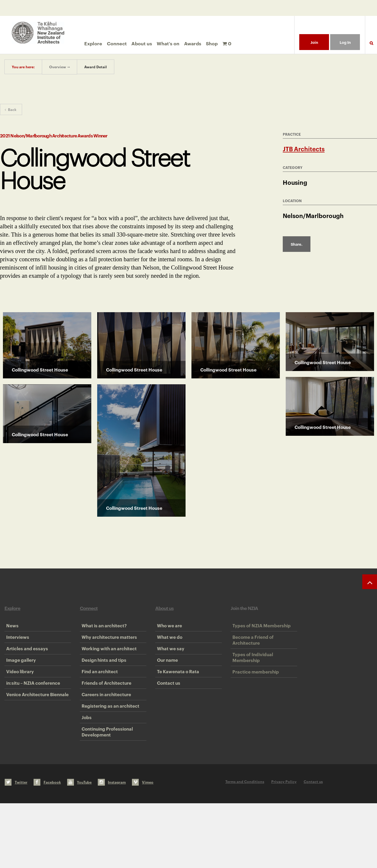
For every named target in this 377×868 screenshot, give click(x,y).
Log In (345, 42)
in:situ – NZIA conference (31, 719)
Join (314, 42)
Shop (212, 43)
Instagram (112, 847)
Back (11, 109)
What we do (168, 647)
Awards (193, 43)
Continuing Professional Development (105, 793)
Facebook (47, 847)
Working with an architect (107, 665)
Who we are (168, 629)
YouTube (80, 847)
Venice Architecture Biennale (36, 736)
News (11, 629)
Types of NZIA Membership (260, 629)
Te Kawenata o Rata (176, 701)
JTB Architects (304, 149)
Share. (297, 244)
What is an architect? (102, 629)
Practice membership (254, 694)
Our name (166, 683)
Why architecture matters (108, 647)
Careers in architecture (105, 736)
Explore (93, 43)
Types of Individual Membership (251, 674)
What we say (169, 665)
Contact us (167, 719)
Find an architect (98, 701)
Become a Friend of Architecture (251, 650)
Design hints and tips (102, 683)
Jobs (85, 772)
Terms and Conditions (245, 846)
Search (371, 46)
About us (142, 43)
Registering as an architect (109, 754)
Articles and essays (25, 665)
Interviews (16, 647)
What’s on (168, 43)
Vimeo (143, 847)
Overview (58, 67)
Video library (18, 701)
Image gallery (19, 683)
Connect (117, 43)
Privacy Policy (284, 846)
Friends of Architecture (105, 719)
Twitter (16, 847)
